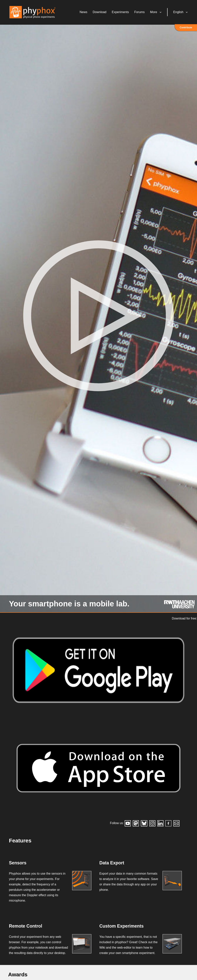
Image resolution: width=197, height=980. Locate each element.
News (84, 12)
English (179, 12)
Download (100, 12)
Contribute (186, 28)
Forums (140, 12)
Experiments (121, 12)
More (154, 12)
